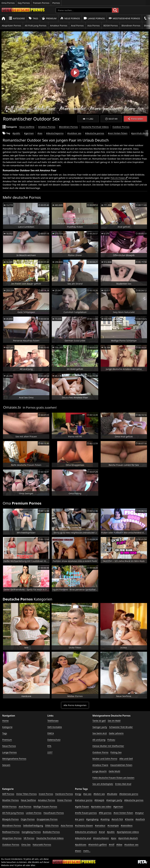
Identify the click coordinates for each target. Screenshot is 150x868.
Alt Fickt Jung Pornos (36, 25)
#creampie (113, 825)
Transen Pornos (41, 3)
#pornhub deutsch (128, 838)
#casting (105, 819)
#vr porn (80, 819)
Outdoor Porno (100, 752)
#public (16, 133)
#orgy (78, 794)
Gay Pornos (24, 3)
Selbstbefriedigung (33, 825)
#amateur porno (84, 800)
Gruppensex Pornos (47, 819)
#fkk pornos (105, 813)
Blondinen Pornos (131, 25)
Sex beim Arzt (100, 733)
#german (29, 133)
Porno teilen (135, 119)
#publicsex (81, 844)
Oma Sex (26, 844)
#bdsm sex (99, 794)
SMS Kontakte (55, 727)
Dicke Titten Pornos (26, 794)
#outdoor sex (74, 133)
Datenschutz (54, 740)
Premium (49, 18)
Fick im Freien (118, 178)
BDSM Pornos (111, 25)
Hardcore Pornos (64, 794)
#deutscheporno (55, 133)
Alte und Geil (126, 759)
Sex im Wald (114, 721)
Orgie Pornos (28, 819)
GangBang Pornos (31, 832)
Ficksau (111, 740)
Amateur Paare (100, 765)
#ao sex (87, 794)
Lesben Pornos (34, 813)
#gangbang (92, 819)
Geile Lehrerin (116, 733)
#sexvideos (127, 825)
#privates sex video (101, 806)
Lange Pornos (94, 18)
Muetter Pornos (11, 800)
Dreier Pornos (65, 800)
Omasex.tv (12, 407)
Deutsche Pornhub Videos (95, 127)
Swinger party (100, 727)
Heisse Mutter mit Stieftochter (108, 746)
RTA (49, 746)
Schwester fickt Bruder (121, 727)
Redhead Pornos (11, 832)
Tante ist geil (99, 721)
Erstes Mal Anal (123, 784)
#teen (78, 851)
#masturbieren (101, 838)
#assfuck (140, 819)
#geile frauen (82, 806)
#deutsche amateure (86, 832)
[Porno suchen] (84, 10)
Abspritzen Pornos (11, 25)
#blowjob (99, 800)
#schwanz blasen (84, 825)
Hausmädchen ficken (121, 765)
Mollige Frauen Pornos (45, 806)
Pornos (56, 3)
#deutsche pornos (95, 133)
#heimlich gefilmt (98, 844)
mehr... (87, 851)
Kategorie (17, 18)
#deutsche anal (83, 838)
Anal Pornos (77, 25)
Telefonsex (53, 721)
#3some (129, 819)
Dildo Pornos (52, 825)
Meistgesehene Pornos (124, 18)
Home (5, 721)
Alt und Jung (99, 740)
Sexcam (6, 765)
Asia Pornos (94, 25)
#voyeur (139, 813)
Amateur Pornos (59, 25)
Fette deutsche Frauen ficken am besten (113, 778)
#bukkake (112, 794)
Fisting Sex (116, 752)
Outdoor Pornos (121, 127)
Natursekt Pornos (42, 844)
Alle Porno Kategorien (75, 705)
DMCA (51, 733)
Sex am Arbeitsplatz (103, 784)
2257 (50, 752)
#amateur (100, 825)
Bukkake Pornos (51, 832)
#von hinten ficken (118, 133)
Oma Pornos (8, 3)
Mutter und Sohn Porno (105, 759)
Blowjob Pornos (10, 819)
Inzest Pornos (46, 794)
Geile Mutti (114, 771)
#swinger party (114, 800)
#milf (112, 844)
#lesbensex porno (129, 794)
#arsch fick (117, 819)
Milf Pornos (8, 794)
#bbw (119, 844)
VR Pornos (29, 838)
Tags (33, 18)
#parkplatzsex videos (128, 832)
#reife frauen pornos (86, 813)
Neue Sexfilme (27, 127)
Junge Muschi (100, 771)
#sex (40, 133)
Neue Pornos (70, 18)
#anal (102, 832)
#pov (114, 838)
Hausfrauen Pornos (54, 813)
